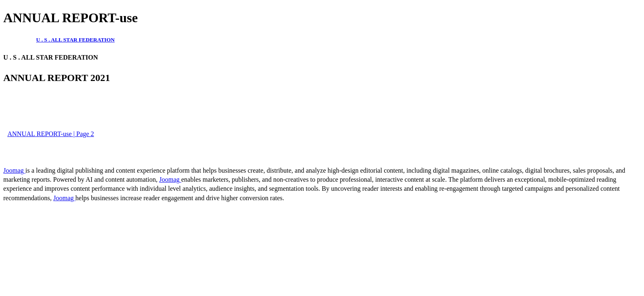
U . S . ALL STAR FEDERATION (75, 40)
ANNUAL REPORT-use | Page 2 (51, 134)
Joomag (14, 170)
